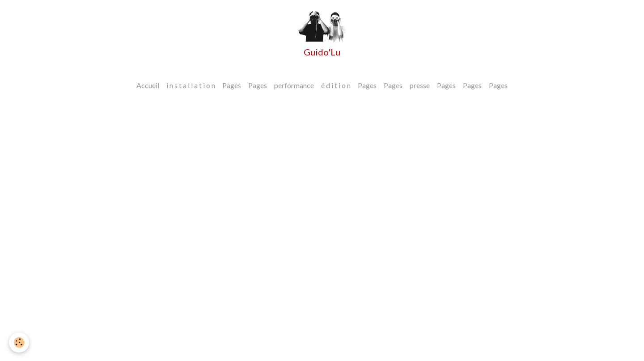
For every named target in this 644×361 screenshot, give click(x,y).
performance (294, 85)
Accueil (148, 85)
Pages (232, 85)
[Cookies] (19, 342)
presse (420, 85)
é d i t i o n (336, 85)
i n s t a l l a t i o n (191, 85)
